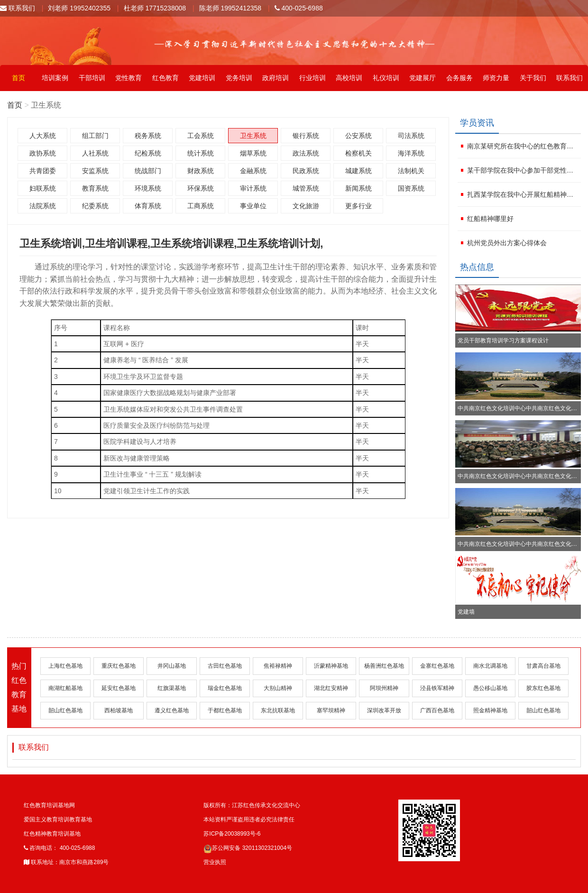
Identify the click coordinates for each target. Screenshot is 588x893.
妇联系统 (43, 188)
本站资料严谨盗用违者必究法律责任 (249, 819)
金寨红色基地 (437, 666)
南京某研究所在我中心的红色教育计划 (523, 146)
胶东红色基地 (543, 688)
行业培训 (312, 78)
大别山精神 (278, 688)
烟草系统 (253, 153)
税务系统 (148, 136)
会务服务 (459, 78)
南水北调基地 (490, 666)
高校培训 (349, 78)
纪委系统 (95, 206)
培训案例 (55, 78)
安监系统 (95, 171)
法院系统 (43, 206)
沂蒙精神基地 (331, 666)
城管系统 (306, 188)
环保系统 (201, 188)
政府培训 (276, 78)
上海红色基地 (65, 666)
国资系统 (411, 188)
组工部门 (95, 136)
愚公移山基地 (490, 688)
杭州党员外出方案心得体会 (507, 243)
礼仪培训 (386, 78)
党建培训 (202, 78)
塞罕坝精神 (331, 710)
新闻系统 (358, 188)
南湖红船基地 (65, 688)
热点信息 (477, 267)
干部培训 (92, 78)
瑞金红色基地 (225, 688)
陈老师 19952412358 (230, 8)
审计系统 (253, 188)
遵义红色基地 (172, 710)
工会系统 (201, 136)
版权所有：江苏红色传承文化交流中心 (252, 805)
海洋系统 (411, 153)
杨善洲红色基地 (384, 666)
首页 (18, 78)
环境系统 (148, 188)
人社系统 (95, 153)
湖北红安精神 (331, 688)
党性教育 (129, 78)
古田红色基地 (225, 666)
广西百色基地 (437, 710)
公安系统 (358, 136)
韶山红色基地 (65, 710)
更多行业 (358, 206)
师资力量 (496, 78)
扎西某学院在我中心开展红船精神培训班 (523, 194)
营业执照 (215, 862)
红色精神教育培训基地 (52, 834)
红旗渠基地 (172, 688)
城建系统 (358, 171)
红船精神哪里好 (490, 219)
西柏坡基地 (119, 710)
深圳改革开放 (384, 710)
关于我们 (533, 78)
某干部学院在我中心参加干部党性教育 (523, 170)
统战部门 (148, 171)
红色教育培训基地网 (49, 805)
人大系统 (43, 136)
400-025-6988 (299, 8)
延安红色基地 (119, 688)
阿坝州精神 (384, 688)
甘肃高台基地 (543, 666)
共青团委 (43, 171)
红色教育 (165, 78)
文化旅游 (306, 206)
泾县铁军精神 (437, 688)
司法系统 (411, 136)
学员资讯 (477, 123)
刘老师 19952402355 (79, 8)
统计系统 (201, 153)
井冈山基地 (172, 666)
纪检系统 (148, 153)
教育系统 (95, 188)
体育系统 (148, 206)
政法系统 (306, 153)
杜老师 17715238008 (155, 8)
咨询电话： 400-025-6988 (59, 848)
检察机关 (358, 153)
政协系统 (43, 153)
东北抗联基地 (278, 710)
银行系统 (306, 136)
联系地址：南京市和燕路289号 (66, 862)
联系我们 (18, 8)
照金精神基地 (490, 710)
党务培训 (239, 78)
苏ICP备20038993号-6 (232, 834)
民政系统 (306, 171)
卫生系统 (253, 136)
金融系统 (253, 171)
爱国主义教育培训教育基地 (58, 819)
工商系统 (201, 206)
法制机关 (411, 171)
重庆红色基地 (119, 666)
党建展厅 (423, 78)
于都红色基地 (225, 710)
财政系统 (201, 171)
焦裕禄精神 (278, 666)
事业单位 (253, 206)
